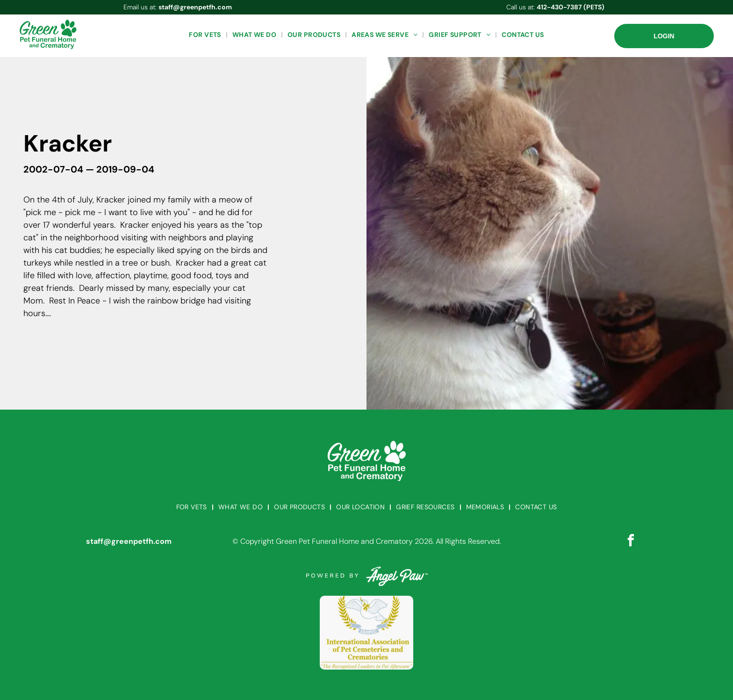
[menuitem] (206, 35)
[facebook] (631, 542)
